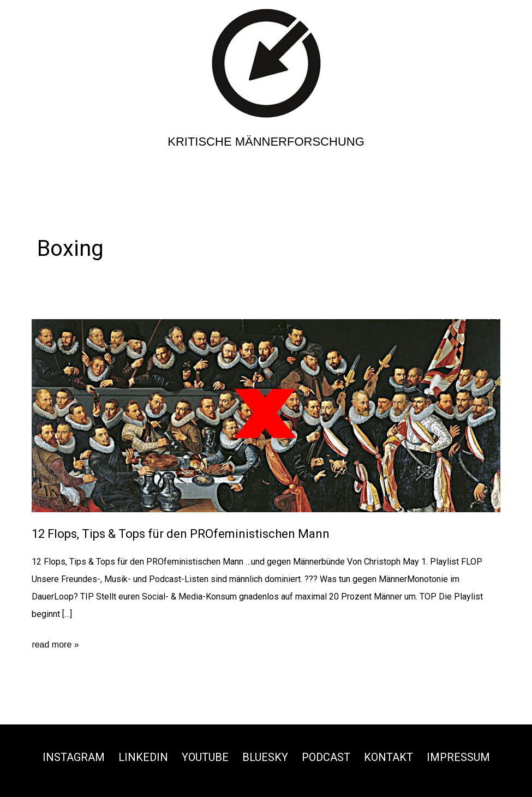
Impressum (458, 757)
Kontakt (388, 757)
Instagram (74, 757)
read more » (55, 645)
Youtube (205, 757)
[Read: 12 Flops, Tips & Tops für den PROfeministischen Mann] (266, 415)
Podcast (326, 757)
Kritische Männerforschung (266, 142)
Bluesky (265, 757)
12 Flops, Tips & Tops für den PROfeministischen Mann (181, 534)
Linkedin (143, 757)
